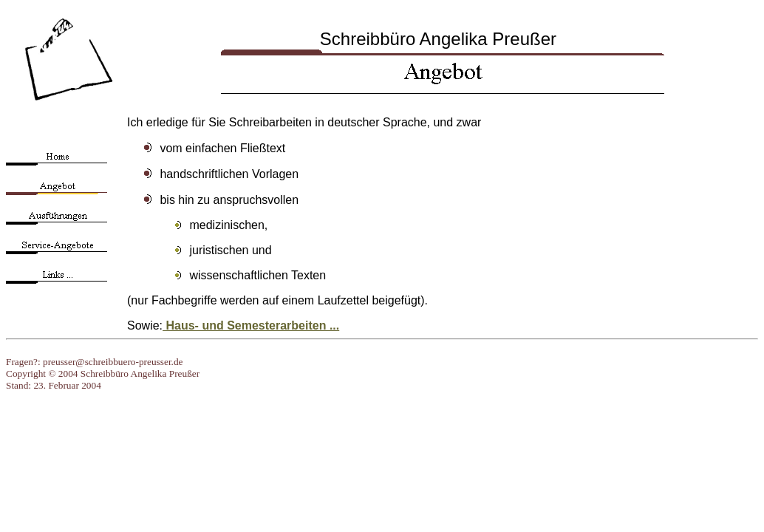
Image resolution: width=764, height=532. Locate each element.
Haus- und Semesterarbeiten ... (251, 325)
